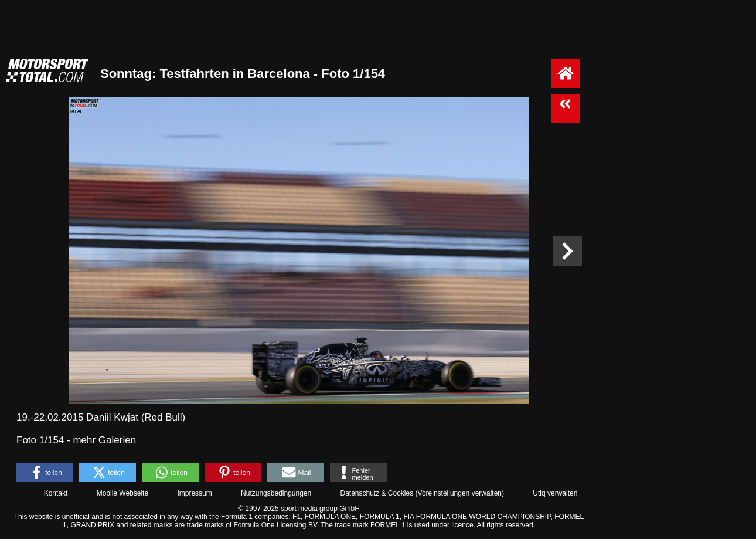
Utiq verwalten (555, 493)
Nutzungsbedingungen (276, 493)
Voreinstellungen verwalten (460, 493)
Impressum (194, 493)
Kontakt (56, 493)
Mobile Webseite (123, 493)
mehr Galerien (104, 440)
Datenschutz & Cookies (377, 493)
